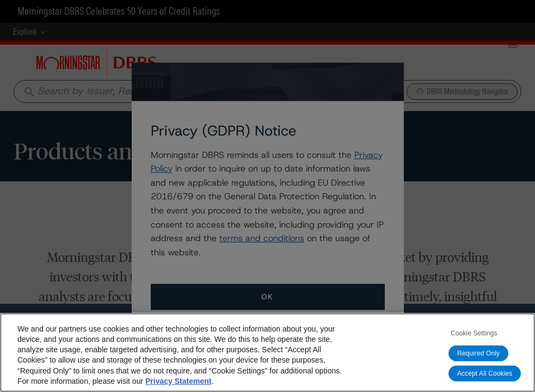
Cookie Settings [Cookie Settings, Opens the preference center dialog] (474, 333)
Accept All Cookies (485, 373)
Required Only (478, 353)
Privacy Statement (178, 381)
